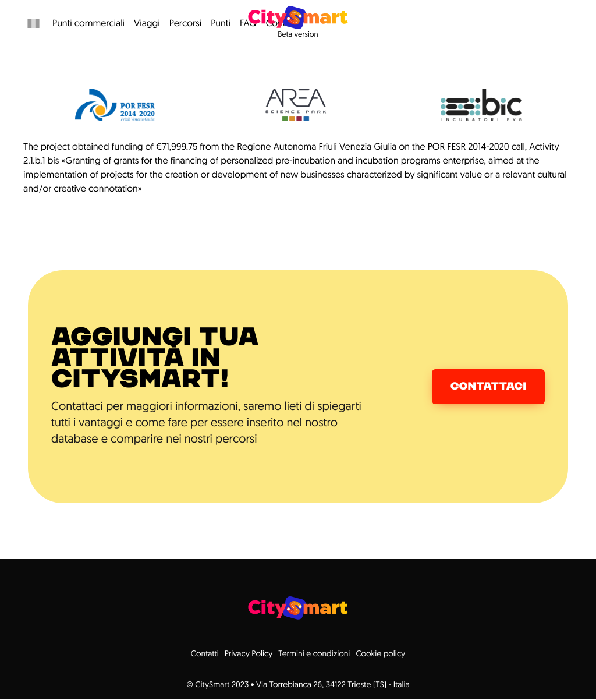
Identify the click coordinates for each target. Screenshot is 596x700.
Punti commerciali (88, 23)
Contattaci (488, 387)
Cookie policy (380, 653)
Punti (221, 23)
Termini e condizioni (314, 653)
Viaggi (147, 23)
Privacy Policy (249, 653)
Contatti (205, 653)
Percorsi (185, 23)
